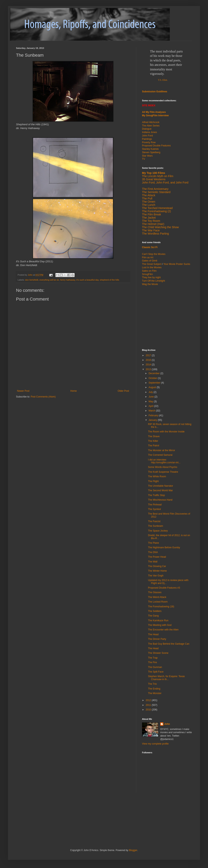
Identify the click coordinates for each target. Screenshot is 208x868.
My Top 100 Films (154, 173)
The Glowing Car (157, 566)
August (153, 387)
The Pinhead (155, 505)
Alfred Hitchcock (151, 122)
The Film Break (151, 214)
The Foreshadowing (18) (161, 607)
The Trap (153, 658)
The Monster (155, 693)
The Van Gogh (156, 576)
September (155, 383)
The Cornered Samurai (160, 455)
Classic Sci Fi (150, 247)
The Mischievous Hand (160, 500)
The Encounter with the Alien (163, 630)
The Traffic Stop (156, 495)
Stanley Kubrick (150, 149)
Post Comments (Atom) (43, 397)
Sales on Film (149, 271)
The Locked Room (158, 602)
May (151, 401)
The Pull (147, 198)
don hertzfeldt (32, 280)
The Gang (153, 616)
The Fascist (154, 521)
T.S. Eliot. (163, 80)
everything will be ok (49, 280)
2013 (149, 369)
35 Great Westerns (154, 179)
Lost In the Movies (152, 267)
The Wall (153, 562)
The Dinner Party (157, 639)
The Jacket (149, 218)
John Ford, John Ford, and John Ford (165, 182)
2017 (149, 355)
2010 (149, 710)
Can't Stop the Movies (154, 254)
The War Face (151, 230)
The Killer (153, 441)
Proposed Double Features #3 (164, 588)
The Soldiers (155, 611)
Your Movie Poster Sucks (177, 264)
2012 (149, 700)
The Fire (152, 662)
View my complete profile (155, 744)
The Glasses (155, 592)
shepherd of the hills (109, 280)
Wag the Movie (150, 284)
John (167, 724)
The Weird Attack (157, 597)
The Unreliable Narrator (160, 486)
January (153, 420)
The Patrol (153, 446)
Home (74, 391)
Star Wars (147, 156)
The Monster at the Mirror (161, 450)
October (153, 378)
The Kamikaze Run (158, 620)
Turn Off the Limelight (153, 281)
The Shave (154, 436)
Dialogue (147, 129)
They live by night (151, 277)
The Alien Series (151, 126)
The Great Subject (152, 264)
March (152, 411)
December (154, 373)
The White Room (157, 476)
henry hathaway (68, 280)
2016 (149, 360)
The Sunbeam (155, 526)
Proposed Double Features (156, 146)
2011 (149, 705)
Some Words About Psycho (163, 467)
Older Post (123, 391)
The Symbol (154, 509)
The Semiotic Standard (156, 192)
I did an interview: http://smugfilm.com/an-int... (164, 461)
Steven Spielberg (151, 152)
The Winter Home (157, 571)
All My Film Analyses (154, 112)
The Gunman (155, 667)
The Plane (153, 543)
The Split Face (156, 672)
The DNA (153, 552)
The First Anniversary (155, 189)
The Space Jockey (158, 531)
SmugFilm (147, 274)
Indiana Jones (149, 132)
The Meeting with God (160, 625)
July (151, 392)
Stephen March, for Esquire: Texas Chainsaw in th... (166, 678)
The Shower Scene (158, 653)
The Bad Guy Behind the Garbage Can (169, 644)
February (154, 415)
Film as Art (148, 257)
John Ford (147, 136)
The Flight (153, 481)
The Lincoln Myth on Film (158, 176)
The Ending (154, 689)
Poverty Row (149, 142)
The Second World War (160, 490)
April (151, 406)
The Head (153, 634)
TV (143, 159)
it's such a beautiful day (87, 280)
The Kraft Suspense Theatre (163, 472)
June (151, 397)
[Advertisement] (167, 317)
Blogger (133, 850)
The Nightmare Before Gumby (164, 547)
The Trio (152, 684)
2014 (149, 365)
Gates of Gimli (150, 261)
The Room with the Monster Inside (166, 432)
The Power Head (157, 557)
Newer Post (23, 391)
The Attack (149, 195)
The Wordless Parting (155, 234)
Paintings (147, 139)
